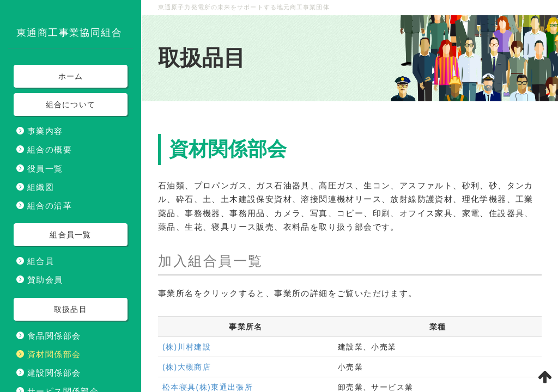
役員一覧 (45, 169)
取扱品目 (202, 58)
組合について (71, 105)
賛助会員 (45, 280)
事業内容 (45, 131)
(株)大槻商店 (187, 367)
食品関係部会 (54, 336)
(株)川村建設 (187, 347)
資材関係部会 (54, 354)
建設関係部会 (54, 373)
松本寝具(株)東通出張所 (208, 387)
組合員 (41, 261)
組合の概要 (50, 149)
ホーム (71, 76)
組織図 (41, 187)
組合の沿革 (50, 206)
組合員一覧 (226, 261)
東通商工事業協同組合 (69, 33)
